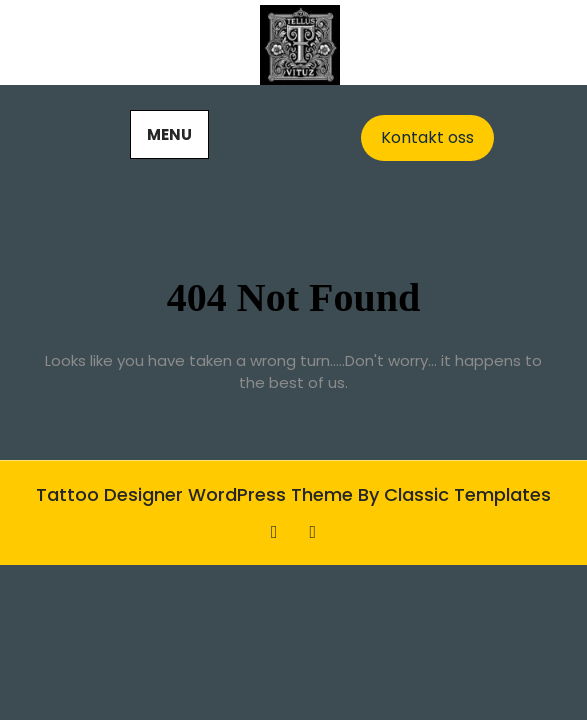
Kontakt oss (427, 137)
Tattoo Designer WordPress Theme (197, 494)
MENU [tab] (169, 134)
